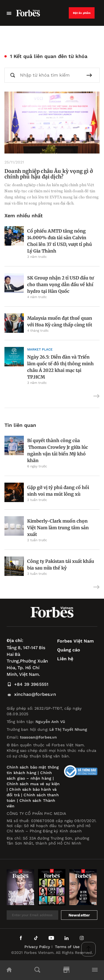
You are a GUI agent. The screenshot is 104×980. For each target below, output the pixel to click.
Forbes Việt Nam (75, 641)
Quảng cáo (69, 650)
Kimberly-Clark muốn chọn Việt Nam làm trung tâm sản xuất (58, 528)
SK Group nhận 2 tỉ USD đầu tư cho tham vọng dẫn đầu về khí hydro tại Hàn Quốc (60, 284)
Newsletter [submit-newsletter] (79, 915)
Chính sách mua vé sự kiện (33, 784)
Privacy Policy (37, 947)
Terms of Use (67, 947)
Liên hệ (65, 659)
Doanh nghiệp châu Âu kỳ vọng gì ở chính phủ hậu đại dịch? (49, 174)
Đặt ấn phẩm (82, 13)
